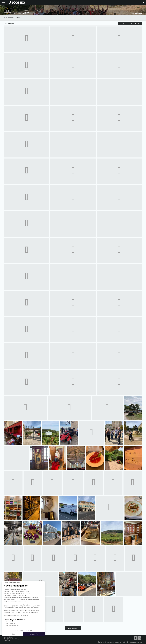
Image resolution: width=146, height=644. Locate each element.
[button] (5, 634)
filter (123, 24)
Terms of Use (8, 637)
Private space (137, 14)
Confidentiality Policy (11, 639)
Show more (73, 628)
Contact (7, 641)
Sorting (136, 24)
